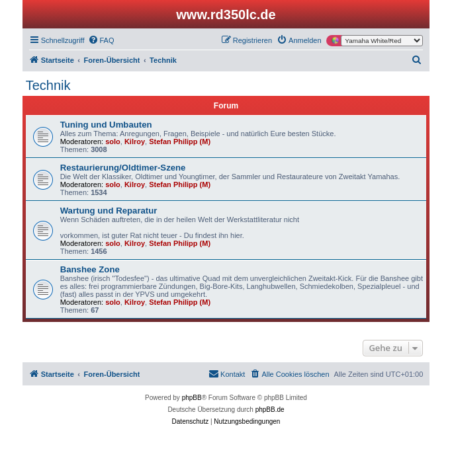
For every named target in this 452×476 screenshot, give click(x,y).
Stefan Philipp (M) (180, 141)
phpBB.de (270, 410)
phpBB (192, 398)
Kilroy (135, 141)
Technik (48, 85)
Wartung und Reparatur (109, 211)
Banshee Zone (90, 269)
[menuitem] (101, 40)
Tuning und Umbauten (106, 125)
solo (113, 141)
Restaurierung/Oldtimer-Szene (123, 168)
